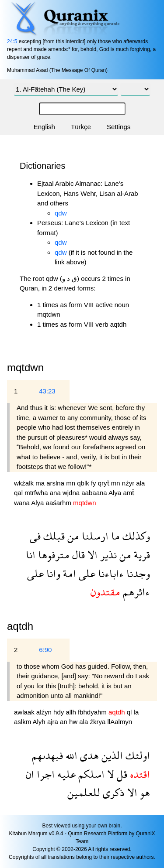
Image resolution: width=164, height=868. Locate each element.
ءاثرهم (135, 592)
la (136, 712)
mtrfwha (37, 493)
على (86, 573)
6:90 (45, 650)
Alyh (40, 722)
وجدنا (137, 573)
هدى (88, 755)
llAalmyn (120, 722)
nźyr (129, 483)
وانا (52, 573)
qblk (84, 483)
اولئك (136, 755)
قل (121, 774)
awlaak (25, 712)
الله (70, 755)
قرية (141, 555)
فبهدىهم (47, 755)
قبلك (53, 536)
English (44, 127)
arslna (56, 483)
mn (72, 483)
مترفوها (52, 555)
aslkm (23, 722)
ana (56, 493)
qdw (61, 213)
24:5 (12, 41)
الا (91, 555)
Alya (116, 493)
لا (109, 774)
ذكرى (112, 792)
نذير (107, 555)
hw (74, 722)
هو (144, 792)
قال (77, 555)
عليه (65, 774)
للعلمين (84, 792)
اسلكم (90, 774)
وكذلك (135, 536)
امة (68, 573)
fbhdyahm (93, 712)
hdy (59, 712)
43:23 (47, 391)
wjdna (72, 493)
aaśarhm (60, 503)
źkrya (98, 722)
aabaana (95, 493)
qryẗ (105, 483)
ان (30, 774)
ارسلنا (94, 536)
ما (114, 536)
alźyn (45, 712)
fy (94, 483)
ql (130, 712)
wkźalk (25, 483)
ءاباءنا (110, 573)
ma (41, 483)
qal (19, 493)
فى (35, 536)
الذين (111, 755)
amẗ (129, 493)
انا (31, 555)
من (72, 536)
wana (23, 503)
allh (72, 712)
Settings (119, 127)
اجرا (44, 774)
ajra (54, 722)
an (65, 722)
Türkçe (81, 127)
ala (140, 483)
